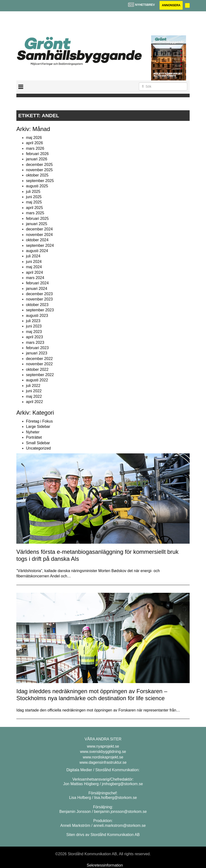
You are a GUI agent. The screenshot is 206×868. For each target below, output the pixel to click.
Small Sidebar (38, 443)
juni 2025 (34, 197)
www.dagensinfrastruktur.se (103, 762)
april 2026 (34, 143)
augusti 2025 (37, 186)
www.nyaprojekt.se (103, 746)
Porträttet (34, 437)
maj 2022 (34, 396)
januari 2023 (37, 353)
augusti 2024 (37, 251)
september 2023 (40, 310)
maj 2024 (34, 267)
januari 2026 (37, 159)
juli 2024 (33, 256)
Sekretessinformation (105, 865)
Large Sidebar (38, 427)
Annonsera (171, 5)
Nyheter (33, 432)
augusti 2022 (37, 380)
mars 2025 (35, 213)
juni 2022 (34, 391)
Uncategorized (38, 448)
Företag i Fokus (39, 421)
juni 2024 (34, 262)
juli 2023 (33, 321)
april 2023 (34, 337)
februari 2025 (37, 219)
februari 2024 (37, 283)
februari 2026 (37, 154)
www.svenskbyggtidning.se (103, 752)
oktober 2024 (37, 240)
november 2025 (39, 170)
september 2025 (40, 181)
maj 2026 (34, 138)
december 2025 (39, 165)
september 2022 (40, 375)
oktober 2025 (37, 175)
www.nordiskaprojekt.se (103, 757)
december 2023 (39, 294)
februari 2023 (37, 348)
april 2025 (34, 208)
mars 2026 (35, 148)
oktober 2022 (37, 369)
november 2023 (39, 299)
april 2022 (34, 402)
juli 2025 (33, 192)
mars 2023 (35, 343)
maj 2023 (34, 332)
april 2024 (34, 272)
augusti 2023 (37, 316)
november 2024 (39, 235)
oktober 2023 (37, 305)
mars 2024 (35, 278)
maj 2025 (34, 202)
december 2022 (39, 359)
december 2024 (39, 229)
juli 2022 (33, 386)
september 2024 (40, 245)
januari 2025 (37, 224)
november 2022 (39, 364)
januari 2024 (37, 289)
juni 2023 (34, 326)
